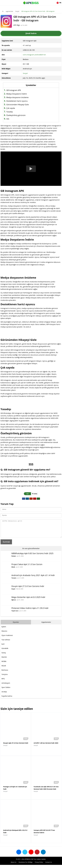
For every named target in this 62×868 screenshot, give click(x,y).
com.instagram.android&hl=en (34, 55)
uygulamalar (9, 11)
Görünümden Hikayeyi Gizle (18, 105)
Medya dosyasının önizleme (17, 97)
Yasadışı (10, 112)
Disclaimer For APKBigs (25, 865)
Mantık (4, 660)
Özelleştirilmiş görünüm (16, 115)
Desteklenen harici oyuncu (17, 101)
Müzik (13, 570)
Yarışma (14, 581)
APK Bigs (18, 25)
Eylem (4, 630)
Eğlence (14, 603)
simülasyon (6, 686)
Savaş (4, 656)
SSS (8, 119)
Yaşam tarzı (15, 614)
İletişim (14, 559)
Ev (3, 11)
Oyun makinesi (7, 639)
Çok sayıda (11, 108)
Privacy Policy (39, 865)
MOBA (4, 665)
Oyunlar (16, 625)
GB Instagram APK (14, 90)
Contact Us (49, 865)
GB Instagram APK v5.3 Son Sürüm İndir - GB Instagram (38, 11)
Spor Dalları (6, 691)
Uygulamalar (46, 625)
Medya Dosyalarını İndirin (17, 94)
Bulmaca (5, 673)
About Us (13, 865)
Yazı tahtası (6, 643)
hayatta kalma (7, 699)
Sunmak (6, 545)
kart (3, 647)
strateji (4, 695)
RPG (3, 682)
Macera (4, 634)
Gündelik (5, 652)
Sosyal (17, 11)
